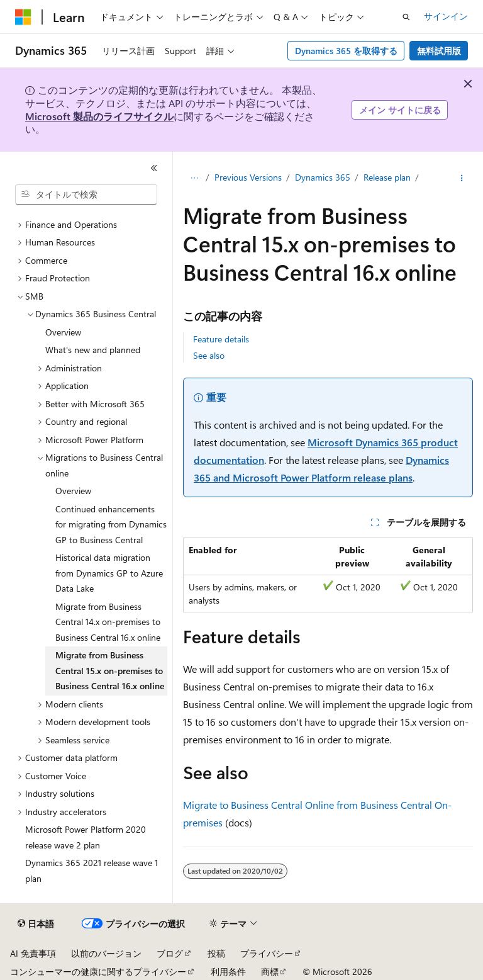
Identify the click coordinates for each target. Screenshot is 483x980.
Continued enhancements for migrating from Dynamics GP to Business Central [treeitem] (111, 524)
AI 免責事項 (33, 953)
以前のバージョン (106, 953)
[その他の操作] (462, 178)
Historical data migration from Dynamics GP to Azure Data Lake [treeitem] (109, 573)
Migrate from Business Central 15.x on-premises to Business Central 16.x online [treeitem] (110, 670)
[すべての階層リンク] (194, 178)
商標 (270, 972)
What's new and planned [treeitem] (93, 350)
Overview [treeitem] (63, 332)
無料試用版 (439, 51)
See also (209, 355)
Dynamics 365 (323, 177)
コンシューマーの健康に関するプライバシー (98, 972)
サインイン (446, 16)
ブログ (170, 953)
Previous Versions (248, 177)
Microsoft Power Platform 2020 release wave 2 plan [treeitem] (86, 837)
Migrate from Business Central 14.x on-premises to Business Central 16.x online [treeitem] (108, 622)
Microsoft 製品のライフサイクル (99, 116)
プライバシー (267, 953)
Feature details (221, 339)
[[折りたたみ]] (154, 168)
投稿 (216, 953)
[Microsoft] (23, 17)
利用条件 (228, 972)
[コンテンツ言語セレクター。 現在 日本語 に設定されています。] (36, 924)
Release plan (387, 177)
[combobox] (86, 194)
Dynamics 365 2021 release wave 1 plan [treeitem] (92, 870)
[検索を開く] (406, 17)
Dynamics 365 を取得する (346, 51)
